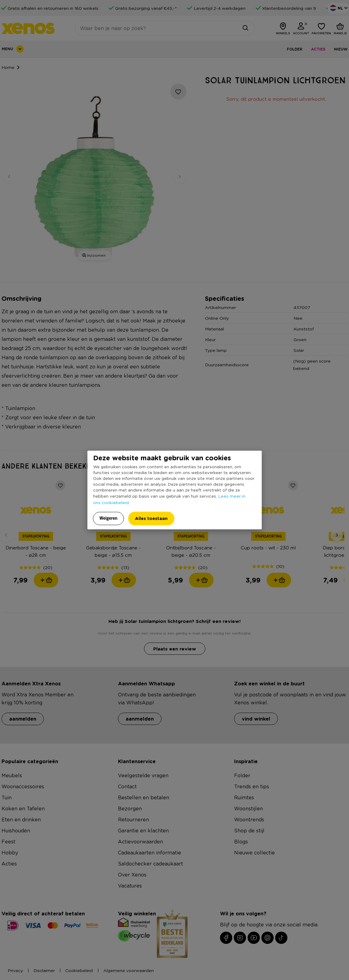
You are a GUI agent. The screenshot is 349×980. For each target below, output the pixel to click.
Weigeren (109, 518)
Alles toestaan (151, 518)
